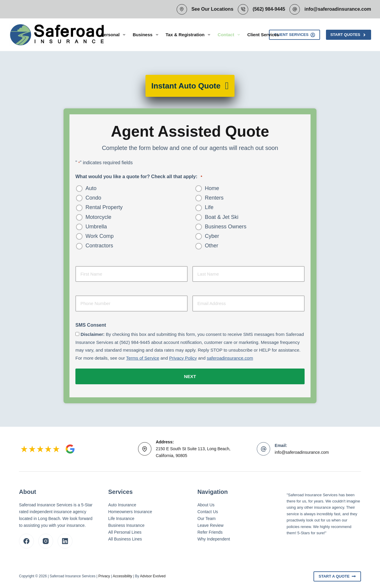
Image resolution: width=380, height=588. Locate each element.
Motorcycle (98, 217)
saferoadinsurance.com (230, 358)
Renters (214, 198)
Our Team (206, 518)
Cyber (212, 236)
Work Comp (100, 236)
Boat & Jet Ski (222, 217)
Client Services (263, 35)
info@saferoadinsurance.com (338, 9)
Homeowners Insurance (130, 511)
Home (212, 188)
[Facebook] (26, 540)
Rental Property (104, 207)
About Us (206, 504)
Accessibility (122, 575)
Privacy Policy (183, 358)
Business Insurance (126, 524)
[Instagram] (46, 540)
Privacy (104, 575)
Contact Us (208, 511)
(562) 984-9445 (269, 9)
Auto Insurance (122, 504)
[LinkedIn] (65, 540)
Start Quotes (349, 35)
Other (212, 246)
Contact (230, 35)
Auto (91, 188)
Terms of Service (143, 358)
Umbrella (96, 227)
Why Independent (214, 538)
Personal (114, 35)
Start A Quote (337, 576)
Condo (93, 198)
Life (209, 207)
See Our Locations (212, 9)
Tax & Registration (189, 35)
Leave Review (210, 524)
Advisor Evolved (153, 575)
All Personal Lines (125, 531)
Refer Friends (210, 531)
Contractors (99, 246)
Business (147, 35)
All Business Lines (125, 538)
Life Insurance (121, 518)
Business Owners (226, 227)
